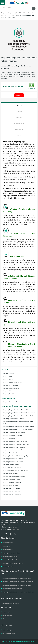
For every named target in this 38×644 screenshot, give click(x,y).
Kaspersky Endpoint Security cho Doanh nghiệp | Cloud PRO (19, 427)
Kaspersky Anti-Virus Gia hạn (11, 385)
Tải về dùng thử (6, 619)
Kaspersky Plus (8, 376)
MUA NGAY (19, 95)
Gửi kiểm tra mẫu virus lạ (9, 633)
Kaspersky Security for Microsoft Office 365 (15, 441)
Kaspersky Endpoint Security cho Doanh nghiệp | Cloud (18, 416)
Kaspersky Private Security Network (13, 453)
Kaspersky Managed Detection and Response (16, 471)
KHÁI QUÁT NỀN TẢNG (17, 86)
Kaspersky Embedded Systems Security (14, 476)
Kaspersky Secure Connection (11, 388)
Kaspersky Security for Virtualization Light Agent (16, 444)
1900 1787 (14, 527)
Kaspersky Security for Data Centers (13, 462)
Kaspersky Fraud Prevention (11, 473)
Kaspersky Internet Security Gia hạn (13, 382)
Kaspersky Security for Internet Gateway (14, 447)
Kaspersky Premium (9, 379)
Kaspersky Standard (9, 373)
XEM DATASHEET (7, 86)
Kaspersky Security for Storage (12, 479)
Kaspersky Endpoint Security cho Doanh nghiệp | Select (18, 410)
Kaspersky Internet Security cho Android (14, 391)
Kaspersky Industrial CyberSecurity (13, 482)
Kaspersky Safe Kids (9, 394)
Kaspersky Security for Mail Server (13, 435)
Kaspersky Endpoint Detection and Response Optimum (18, 429)
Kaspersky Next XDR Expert (11, 485)
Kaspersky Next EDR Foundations (12, 494)
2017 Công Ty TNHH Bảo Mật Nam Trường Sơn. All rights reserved (19, 641)
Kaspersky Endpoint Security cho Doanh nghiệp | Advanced (19, 413)
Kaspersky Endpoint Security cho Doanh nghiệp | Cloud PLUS (18, 423)
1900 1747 (16, 529)
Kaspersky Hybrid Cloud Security (12, 468)
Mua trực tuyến (6, 612)
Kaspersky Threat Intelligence (11, 465)
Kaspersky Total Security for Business (14, 419)
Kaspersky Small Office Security (12, 402)
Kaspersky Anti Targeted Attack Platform (14, 450)
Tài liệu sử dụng (7, 630)
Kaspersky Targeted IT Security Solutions (14, 432)
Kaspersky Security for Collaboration (13, 459)
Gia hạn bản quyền (7, 615)
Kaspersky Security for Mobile (11, 438)
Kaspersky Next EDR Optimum (12, 491)
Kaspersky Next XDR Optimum (12, 488)
